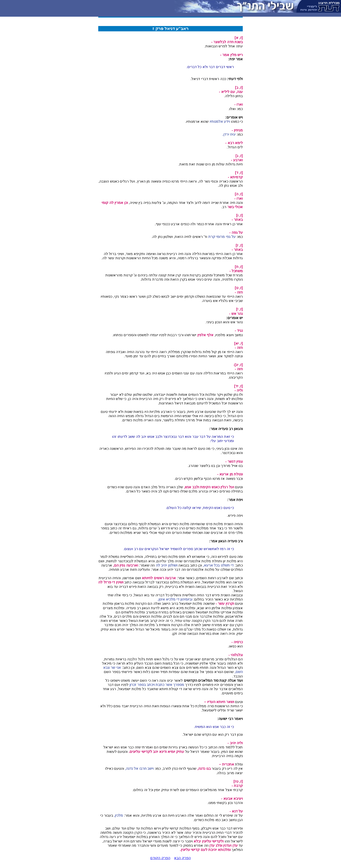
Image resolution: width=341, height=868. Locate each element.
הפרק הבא (182, 858)
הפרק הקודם (160, 858)
